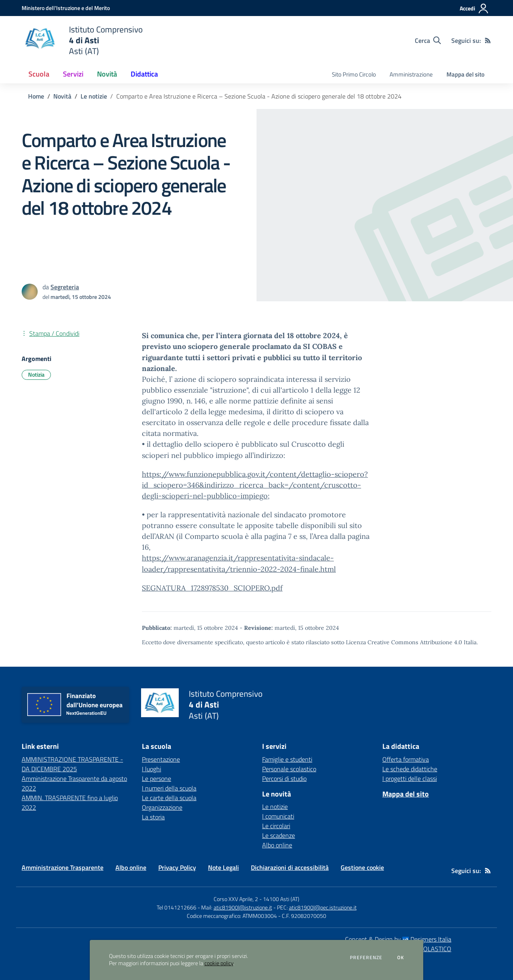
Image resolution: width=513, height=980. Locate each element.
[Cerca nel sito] (428, 40)
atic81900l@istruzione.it (243, 907)
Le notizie (94, 96)
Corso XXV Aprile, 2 (236, 899)
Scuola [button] (39, 74)
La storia (153, 817)
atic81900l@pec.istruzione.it (323, 907)
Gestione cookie (362, 867)
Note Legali (223, 867)
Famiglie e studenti (287, 759)
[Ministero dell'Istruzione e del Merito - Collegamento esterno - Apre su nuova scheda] (66, 8)
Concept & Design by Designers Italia (398, 939)
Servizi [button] (73, 74)
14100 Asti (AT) (281, 899)
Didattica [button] (144, 74)
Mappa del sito (466, 74)
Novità (62, 96)
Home (36, 96)
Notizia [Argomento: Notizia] (36, 374)
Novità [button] (107, 74)
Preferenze (366, 958)
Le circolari (276, 826)
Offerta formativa (406, 759)
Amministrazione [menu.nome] (411, 74)
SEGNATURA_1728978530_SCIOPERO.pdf (212, 588)
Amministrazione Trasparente (63, 867)
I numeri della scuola (169, 788)
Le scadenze (279, 835)
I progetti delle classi (410, 778)
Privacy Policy (177, 867)
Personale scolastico (289, 769)
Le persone (157, 778)
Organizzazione (162, 807)
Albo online (277, 845)
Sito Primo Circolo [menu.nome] (354, 74)
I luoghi (151, 769)
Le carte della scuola (169, 798)
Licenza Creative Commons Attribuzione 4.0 (404, 642)
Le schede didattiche (410, 769)
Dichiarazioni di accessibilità (290, 867)
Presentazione (161, 759)
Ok (401, 958)
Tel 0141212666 (177, 907)
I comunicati (278, 816)
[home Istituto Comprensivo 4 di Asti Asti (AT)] (82, 40)
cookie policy (219, 963)
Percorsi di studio (284, 778)
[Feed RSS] (488, 40)
